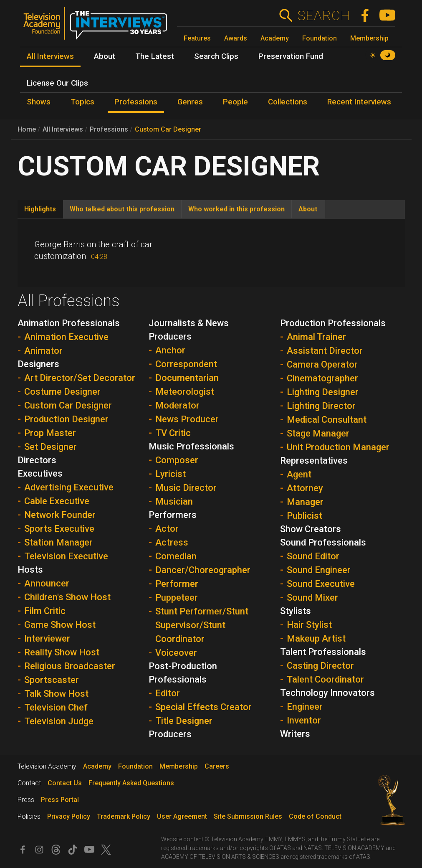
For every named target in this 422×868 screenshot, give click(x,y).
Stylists (296, 611)
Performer (177, 584)
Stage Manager (318, 433)
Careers (217, 766)
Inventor (304, 720)
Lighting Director (321, 406)
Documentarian (187, 378)
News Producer (187, 419)
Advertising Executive (69, 487)
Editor (168, 693)
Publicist (304, 516)
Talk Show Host (56, 694)
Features (197, 38)
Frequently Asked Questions (131, 783)
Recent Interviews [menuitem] (359, 102)
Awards (236, 38)
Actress (172, 542)
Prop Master (50, 433)
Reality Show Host (62, 652)
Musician (174, 501)
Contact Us (65, 783)
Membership (369, 38)
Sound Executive (321, 584)
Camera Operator (322, 364)
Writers (295, 734)
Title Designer (184, 721)
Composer (177, 460)
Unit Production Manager (338, 447)
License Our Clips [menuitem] (57, 83)
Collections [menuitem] (288, 102)
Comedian (176, 556)
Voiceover (176, 653)
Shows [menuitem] (39, 102)
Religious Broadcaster (70, 666)
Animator (43, 351)
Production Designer (66, 419)
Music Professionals (191, 446)
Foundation (320, 38)
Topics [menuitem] (82, 102)
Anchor (170, 350)
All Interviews (63, 129)
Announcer (47, 583)
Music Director (186, 488)
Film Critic (45, 611)
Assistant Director (325, 351)
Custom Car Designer (168, 129)
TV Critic (173, 433)
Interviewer (47, 638)
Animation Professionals (69, 323)
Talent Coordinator (325, 679)
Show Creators (311, 529)
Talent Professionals (323, 652)
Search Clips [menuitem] (216, 56)
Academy (275, 38)
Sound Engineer (319, 570)
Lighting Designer (323, 392)
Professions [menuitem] (136, 102)
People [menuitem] (235, 102)
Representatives (314, 461)
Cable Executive (57, 501)
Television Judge (59, 721)
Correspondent (186, 364)
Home (27, 129)
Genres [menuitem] (190, 102)
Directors (37, 460)
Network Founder (60, 515)
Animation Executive (66, 337)
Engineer (305, 707)
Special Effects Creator (203, 707)
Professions (109, 129)
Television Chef (56, 707)
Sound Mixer (312, 598)
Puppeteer (177, 598)
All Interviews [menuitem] (50, 56)
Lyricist (171, 474)
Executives (40, 473)
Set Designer (51, 447)
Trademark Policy (124, 816)
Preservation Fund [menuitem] (291, 56)
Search (324, 15)
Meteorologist (185, 392)
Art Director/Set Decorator (80, 378)
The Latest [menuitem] (155, 56)
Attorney (305, 488)
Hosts (30, 570)
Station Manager (58, 542)
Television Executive (66, 556)
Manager (305, 502)
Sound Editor (313, 556)
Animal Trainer (316, 337)
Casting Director (320, 666)
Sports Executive (59, 529)
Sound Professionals (323, 542)
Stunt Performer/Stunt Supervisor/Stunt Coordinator (202, 625)
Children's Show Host (67, 597)
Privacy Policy (69, 816)
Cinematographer (322, 378)
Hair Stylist (309, 625)
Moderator (177, 405)
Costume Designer (62, 392)
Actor (167, 529)
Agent (299, 474)
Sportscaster (52, 680)
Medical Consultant (327, 420)
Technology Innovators (327, 693)
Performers (173, 515)
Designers (38, 364)
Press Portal (60, 800)
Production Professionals (333, 323)
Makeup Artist (316, 638)
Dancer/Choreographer (203, 570)
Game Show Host (60, 625)
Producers (170, 734)
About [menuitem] (105, 56)
